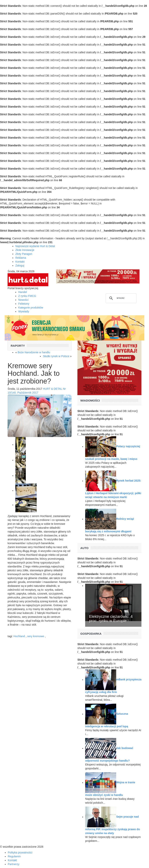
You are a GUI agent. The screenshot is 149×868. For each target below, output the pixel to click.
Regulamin (14, 856)
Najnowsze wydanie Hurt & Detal (35, 246)
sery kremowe (36, 636)
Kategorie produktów (31, 308)
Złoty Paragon (24, 254)
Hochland (19, 636)
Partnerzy (14, 864)
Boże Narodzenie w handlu (34, 352)
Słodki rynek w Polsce (56, 356)
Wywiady (24, 311)
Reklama (21, 258)
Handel (23, 292)
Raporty (18, 346)
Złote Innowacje (25, 250)
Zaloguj (20, 265)
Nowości (23, 300)
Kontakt (20, 262)
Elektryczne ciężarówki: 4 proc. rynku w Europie (111, 619)
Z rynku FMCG (27, 296)
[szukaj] (120, 298)
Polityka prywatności (20, 852)
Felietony (24, 304)
